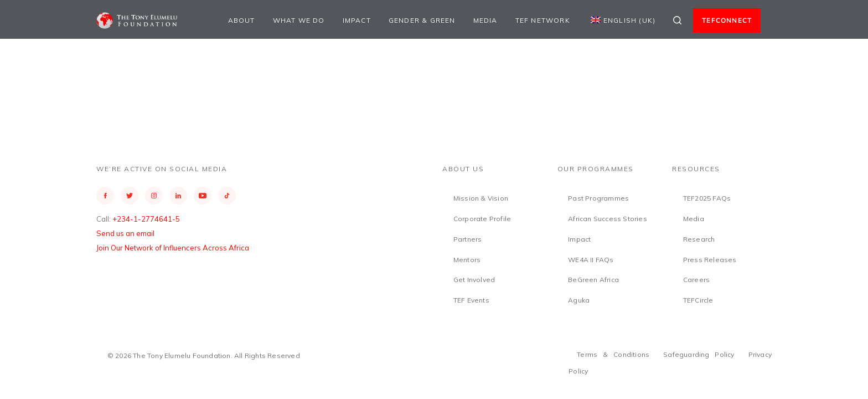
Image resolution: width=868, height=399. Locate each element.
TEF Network (543, 20)
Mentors (467, 260)
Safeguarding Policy (699, 354)
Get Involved (474, 280)
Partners (468, 239)
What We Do (299, 20)
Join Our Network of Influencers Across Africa (173, 248)
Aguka (579, 300)
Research (699, 239)
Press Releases (710, 260)
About (242, 20)
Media (485, 20)
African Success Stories (608, 219)
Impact (357, 20)
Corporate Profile (482, 219)
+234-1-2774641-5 (146, 219)
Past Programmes (598, 198)
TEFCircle (698, 300)
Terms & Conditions (613, 354)
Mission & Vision (481, 198)
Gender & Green (422, 20)
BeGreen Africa (593, 280)
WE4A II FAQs (591, 260)
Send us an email (125, 233)
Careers (696, 280)
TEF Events (471, 300)
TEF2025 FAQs (707, 198)
